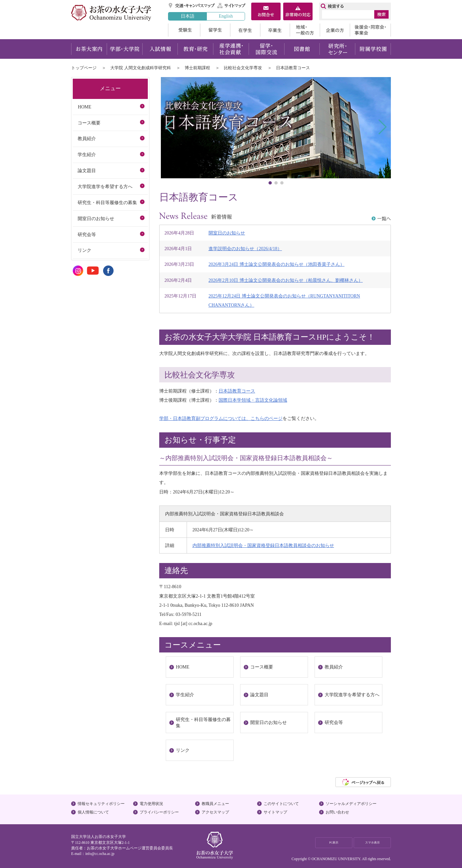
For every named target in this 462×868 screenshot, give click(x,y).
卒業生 (275, 30)
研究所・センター (338, 49)
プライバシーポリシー (159, 812)
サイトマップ (232, 6)
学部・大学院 (124, 49)
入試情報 (160, 49)
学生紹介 (185, 695)
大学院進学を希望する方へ (352, 695)
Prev (170, 127)
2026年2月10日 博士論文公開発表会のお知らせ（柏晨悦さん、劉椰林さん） (286, 280)
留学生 (215, 30)
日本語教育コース (237, 391)
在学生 (245, 30)
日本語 (188, 16)
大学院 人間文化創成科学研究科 (140, 68)
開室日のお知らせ (227, 233)
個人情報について (93, 812)
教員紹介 (334, 667)
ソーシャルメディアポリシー (351, 804)
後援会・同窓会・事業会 (370, 30)
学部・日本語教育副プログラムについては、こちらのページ (221, 418)
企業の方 (335, 30)
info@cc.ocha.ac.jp (100, 854)
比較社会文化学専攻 (243, 68)
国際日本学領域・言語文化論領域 (253, 400)
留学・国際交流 (266, 49)
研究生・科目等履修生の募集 (203, 722)
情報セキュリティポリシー (101, 804)
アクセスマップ (215, 812)
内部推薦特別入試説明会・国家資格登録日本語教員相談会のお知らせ (263, 545)
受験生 (184, 30)
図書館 (302, 49)
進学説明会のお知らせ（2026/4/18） (245, 249)
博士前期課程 (197, 68)
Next (382, 127)
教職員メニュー (215, 804)
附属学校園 (373, 49)
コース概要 (262, 667)
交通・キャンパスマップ (192, 6)
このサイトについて (281, 804)
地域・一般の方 (305, 30)
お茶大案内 (89, 49)
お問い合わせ (337, 812)
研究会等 (334, 722)
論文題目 (259, 695)
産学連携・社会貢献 (231, 49)
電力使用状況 (151, 804)
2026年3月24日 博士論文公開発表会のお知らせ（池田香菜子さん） (277, 264)
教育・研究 (195, 49)
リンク (183, 750)
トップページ (84, 68)
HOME (183, 667)
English (226, 16)
